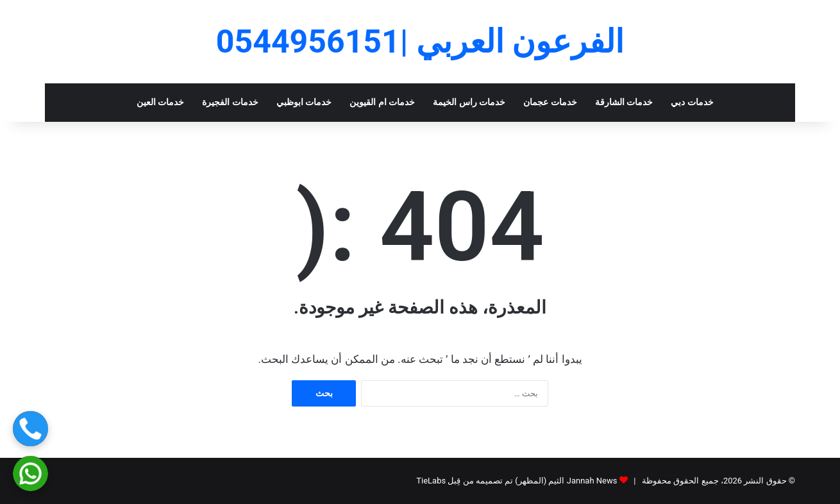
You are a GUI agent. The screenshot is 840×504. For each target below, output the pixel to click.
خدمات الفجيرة (230, 102)
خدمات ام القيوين (382, 102)
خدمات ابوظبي (304, 102)
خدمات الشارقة (624, 102)
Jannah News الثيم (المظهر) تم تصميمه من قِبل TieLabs (517, 481)
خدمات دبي (692, 102)
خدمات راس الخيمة (469, 102)
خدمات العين (161, 102)
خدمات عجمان (550, 102)
